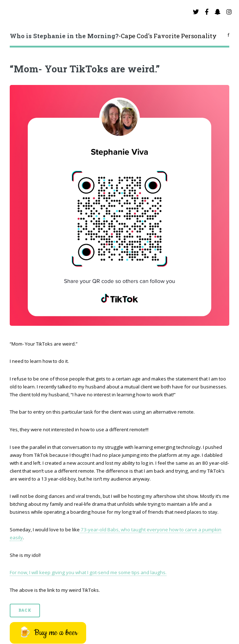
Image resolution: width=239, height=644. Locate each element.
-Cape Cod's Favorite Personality (113, 36)
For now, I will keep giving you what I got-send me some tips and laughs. (88, 572)
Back (25, 610)
